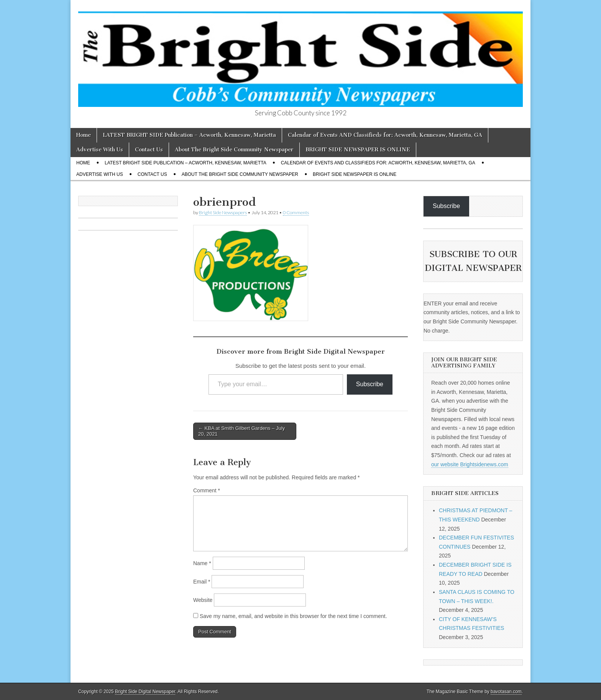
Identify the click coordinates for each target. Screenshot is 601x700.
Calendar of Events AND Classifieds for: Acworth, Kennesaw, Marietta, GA (385, 135)
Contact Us (149, 150)
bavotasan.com (506, 692)
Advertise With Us (100, 150)
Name (202, 563)
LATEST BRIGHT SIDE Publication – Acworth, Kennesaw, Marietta (189, 135)
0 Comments (296, 212)
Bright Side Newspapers (223, 212)
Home (84, 135)
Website (203, 600)
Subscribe (370, 384)
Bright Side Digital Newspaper (145, 692)
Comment (207, 490)
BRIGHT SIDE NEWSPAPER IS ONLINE (358, 150)
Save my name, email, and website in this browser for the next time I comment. (293, 616)
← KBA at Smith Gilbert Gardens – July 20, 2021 (241, 431)
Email (202, 582)
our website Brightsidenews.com (470, 464)
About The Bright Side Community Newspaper (234, 150)
